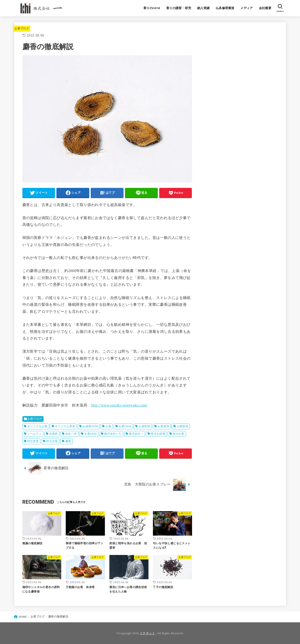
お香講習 (183, 426)
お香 (108, 426)
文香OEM (90, 434)
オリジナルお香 (37, 426)
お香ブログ (22, 28)
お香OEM (125, 426)
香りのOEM (152, 8)
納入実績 (203, 8)
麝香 (68, 441)
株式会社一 (136, 434)
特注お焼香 (158, 434)
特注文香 (52, 441)
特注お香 (179, 434)
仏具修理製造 (225, 8)
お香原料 (144, 426)
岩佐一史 (71, 434)
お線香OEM (90, 426)
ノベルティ (34, 434)
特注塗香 (33, 441)
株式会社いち (113, 434)
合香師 (53, 434)
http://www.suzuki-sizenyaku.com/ (119, 405)
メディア (247, 8)
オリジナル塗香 (65, 426)
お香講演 (163, 426)
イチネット (147, 633)
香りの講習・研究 (179, 8)
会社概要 (265, 8)
